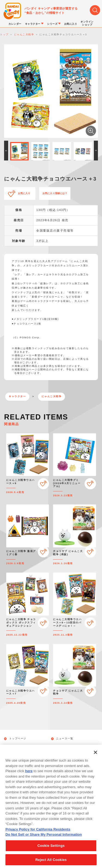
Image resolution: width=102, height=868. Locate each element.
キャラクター (17, 396)
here (29, 777)
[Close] (95, 758)
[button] (6, 151)
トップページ (18, 739)
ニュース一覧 (65, 739)
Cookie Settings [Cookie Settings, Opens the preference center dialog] (51, 851)
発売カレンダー (19, 746)
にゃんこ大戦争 (52, 396)
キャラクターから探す (70, 746)
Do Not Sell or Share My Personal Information (44, 840)
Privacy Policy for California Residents (38, 835)
